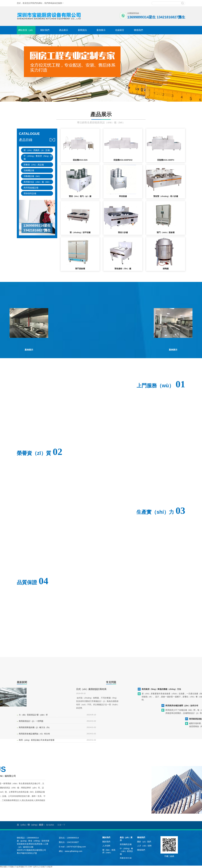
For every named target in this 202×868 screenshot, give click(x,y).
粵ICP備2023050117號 (27, 853)
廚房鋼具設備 (126, 844)
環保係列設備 (30, 193)
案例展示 (101, 30)
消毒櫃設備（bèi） (32, 176)
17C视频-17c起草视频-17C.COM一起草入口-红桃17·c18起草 (30, 867)
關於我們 (45, 30)
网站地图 (3, 867)
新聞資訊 (82, 30)
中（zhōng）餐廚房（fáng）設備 (38, 157)
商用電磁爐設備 (31, 188)
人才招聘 (106, 846)
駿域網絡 (50, 825)
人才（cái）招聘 (144, 846)
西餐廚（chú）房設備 (34, 165)
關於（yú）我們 (144, 842)
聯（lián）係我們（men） (109, 851)
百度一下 (61, 825)
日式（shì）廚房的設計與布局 (91, 689)
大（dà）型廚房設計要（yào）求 (33, 715)
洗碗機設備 (29, 170)
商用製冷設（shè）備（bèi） (37, 182)
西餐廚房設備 (126, 858)
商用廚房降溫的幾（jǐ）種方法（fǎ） (35, 727)
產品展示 (64, 30)
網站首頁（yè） (26, 30)
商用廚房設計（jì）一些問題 (31, 721)
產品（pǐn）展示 (126, 839)
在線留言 (120, 30)
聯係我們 (138, 30)
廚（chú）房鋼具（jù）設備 (37, 150)
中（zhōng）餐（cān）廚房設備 (126, 851)
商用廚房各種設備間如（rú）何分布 (34, 734)
